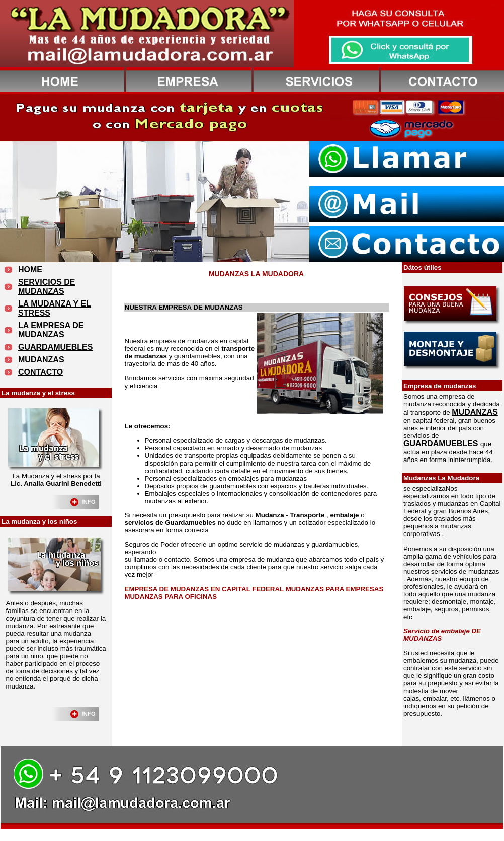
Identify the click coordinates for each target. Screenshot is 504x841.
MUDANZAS (41, 360)
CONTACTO (40, 372)
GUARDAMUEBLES (55, 347)
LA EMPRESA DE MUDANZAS (51, 330)
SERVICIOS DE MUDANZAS (47, 287)
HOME (30, 270)
